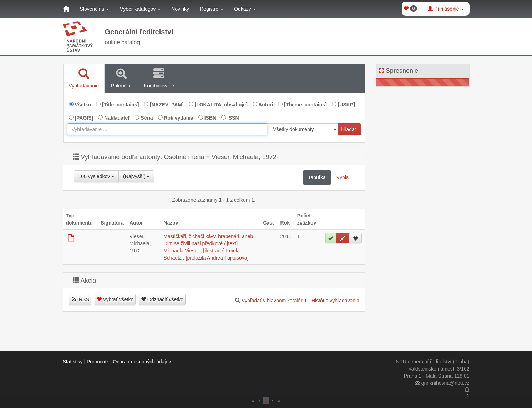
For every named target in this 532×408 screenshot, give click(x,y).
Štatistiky (73, 362)
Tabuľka (317, 177)
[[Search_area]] (303, 129)
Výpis (343, 177)
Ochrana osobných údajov (142, 362)
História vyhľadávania (335, 301)
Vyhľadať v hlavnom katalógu (274, 301)
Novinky (180, 9)
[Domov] (66, 9)
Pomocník (98, 362)
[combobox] (167, 129)
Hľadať (349, 129)
